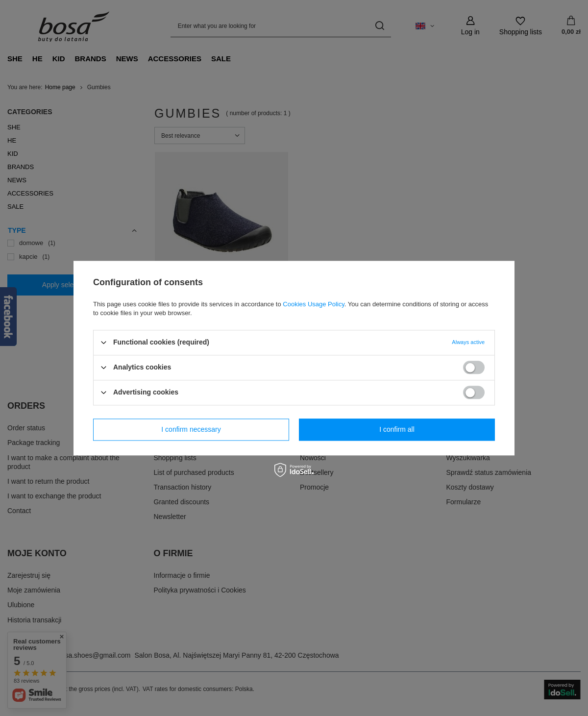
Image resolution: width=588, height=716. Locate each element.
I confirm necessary (191, 429)
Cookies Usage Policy (313, 304)
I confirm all (397, 429)
